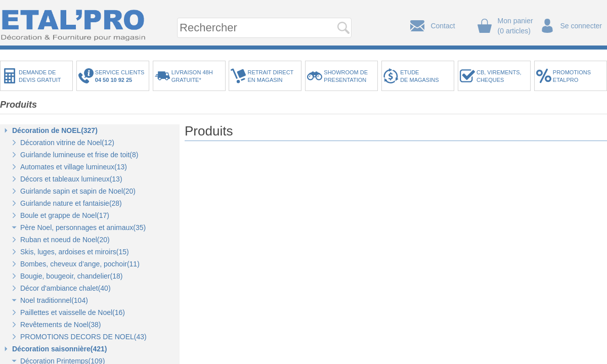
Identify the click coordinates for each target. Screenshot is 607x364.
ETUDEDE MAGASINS (419, 76)
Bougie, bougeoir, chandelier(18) (71, 276)
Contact (443, 26)
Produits (18, 105)
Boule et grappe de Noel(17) (65, 215)
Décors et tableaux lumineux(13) (71, 179)
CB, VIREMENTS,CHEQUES (499, 76)
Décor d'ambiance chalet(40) (66, 288)
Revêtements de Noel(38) (61, 325)
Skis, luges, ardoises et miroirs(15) (75, 252)
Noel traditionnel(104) (54, 300)
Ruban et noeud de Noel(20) (65, 240)
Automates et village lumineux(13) (74, 167)
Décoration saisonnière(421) (60, 349)
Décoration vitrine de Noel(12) (67, 143)
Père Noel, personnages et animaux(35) (83, 227)
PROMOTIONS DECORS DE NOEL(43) (83, 337)
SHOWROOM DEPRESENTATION (346, 76)
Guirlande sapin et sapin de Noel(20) (78, 191)
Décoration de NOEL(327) (55, 130)
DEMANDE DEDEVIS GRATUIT (40, 76)
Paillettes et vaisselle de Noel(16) (73, 312)
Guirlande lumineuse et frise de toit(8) (79, 155)
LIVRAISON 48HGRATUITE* (192, 76)
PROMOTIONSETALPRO (572, 76)
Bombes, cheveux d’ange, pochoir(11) (80, 264)
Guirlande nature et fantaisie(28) (71, 203)
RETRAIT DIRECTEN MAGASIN (270, 76)
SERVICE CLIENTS (121, 76)
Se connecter (581, 26)
